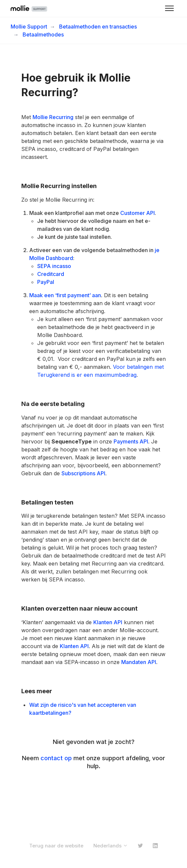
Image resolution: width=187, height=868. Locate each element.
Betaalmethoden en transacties (98, 27)
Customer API (138, 213)
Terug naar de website (56, 846)
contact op (56, 758)
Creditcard (51, 274)
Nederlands (111, 846)
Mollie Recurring (53, 117)
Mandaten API (139, 662)
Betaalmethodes (43, 34)
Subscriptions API (83, 473)
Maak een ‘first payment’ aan (65, 295)
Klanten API (108, 622)
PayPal (46, 282)
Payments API (131, 441)
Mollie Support (29, 27)
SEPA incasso (54, 266)
